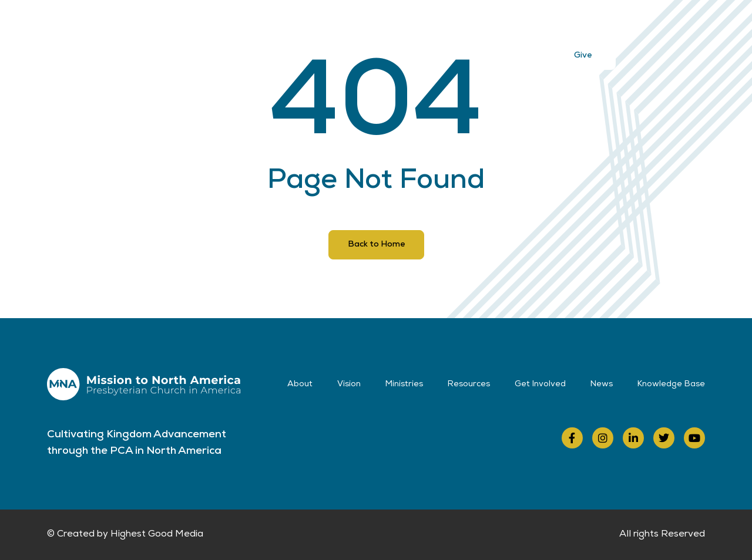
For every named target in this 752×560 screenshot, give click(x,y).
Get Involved (486, 25)
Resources (415, 25)
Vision (295, 25)
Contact (600, 25)
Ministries (350, 25)
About (246, 25)
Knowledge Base (671, 384)
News (548, 25)
